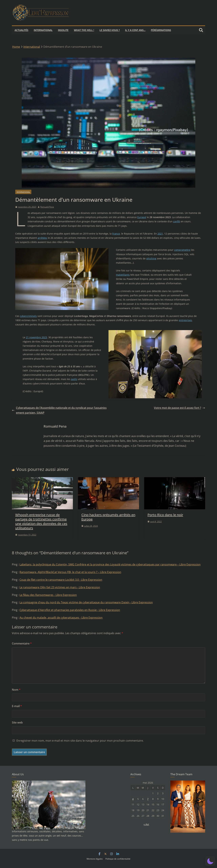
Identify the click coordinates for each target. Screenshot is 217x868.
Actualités (21, 30)
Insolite (63, 30)
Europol (142, 217)
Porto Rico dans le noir (165, 515)
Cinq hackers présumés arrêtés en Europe (108, 517)
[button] (210, 861)
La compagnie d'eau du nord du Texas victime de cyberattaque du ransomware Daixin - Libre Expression (86, 602)
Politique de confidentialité (118, 859)
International (43, 30)
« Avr (146, 824)
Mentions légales (95, 859)
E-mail (17, 706)
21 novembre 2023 (36, 337)
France (116, 234)
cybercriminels (28, 316)
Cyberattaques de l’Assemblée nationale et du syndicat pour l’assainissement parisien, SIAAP (59, 410)
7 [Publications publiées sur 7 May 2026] (148, 799)
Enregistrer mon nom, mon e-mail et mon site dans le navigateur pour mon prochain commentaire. (80, 741)
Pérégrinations (161, 30)
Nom (16, 690)
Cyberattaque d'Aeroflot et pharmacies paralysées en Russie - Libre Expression (70, 610)
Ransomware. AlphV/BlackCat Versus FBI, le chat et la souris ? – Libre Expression (70, 572)
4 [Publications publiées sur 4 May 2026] (133, 799)
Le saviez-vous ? (110, 30)
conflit (177, 221)
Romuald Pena (47, 207)
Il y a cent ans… (135, 30)
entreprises (185, 320)
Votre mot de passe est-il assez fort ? (180, 408)
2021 (160, 234)
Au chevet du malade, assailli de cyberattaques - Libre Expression (61, 618)
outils (74, 379)
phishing (151, 258)
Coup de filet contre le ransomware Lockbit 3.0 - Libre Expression (61, 580)
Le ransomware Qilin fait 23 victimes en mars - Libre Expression (60, 587)
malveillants (123, 275)
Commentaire (22, 643)
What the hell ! (84, 30)
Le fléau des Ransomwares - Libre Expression (48, 595)
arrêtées (42, 238)
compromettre (182, 250)
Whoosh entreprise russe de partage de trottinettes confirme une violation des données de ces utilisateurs (41, 521)
